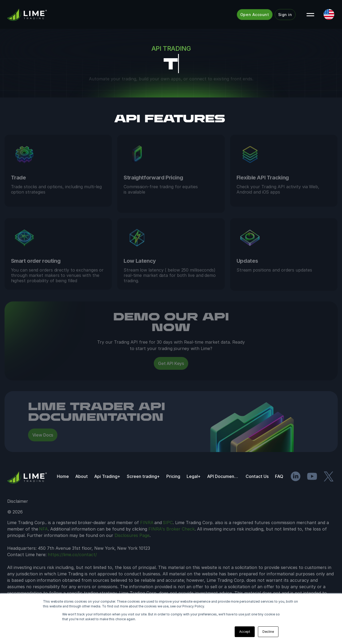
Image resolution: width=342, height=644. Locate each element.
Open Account (255, 15)
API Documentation (223, 492)
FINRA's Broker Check (172, 545)
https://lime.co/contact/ (72, 570)
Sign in (285, 15)
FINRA (147, 538)
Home (63, 492)
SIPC (168, 538)
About (82, 492)
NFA (43, 545)
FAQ (279, 492)
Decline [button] (268, 632)
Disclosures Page (132, 551)
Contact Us (257, 492)
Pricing (173, 492)
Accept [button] (245, 632)
